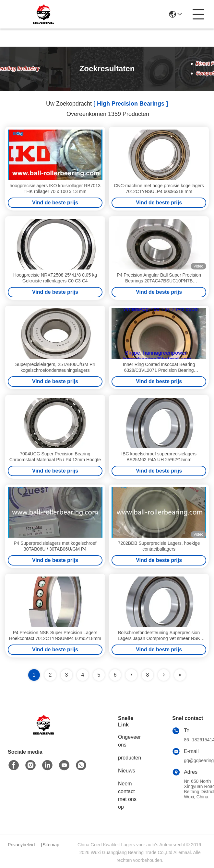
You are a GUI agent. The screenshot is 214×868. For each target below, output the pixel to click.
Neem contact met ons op (127, 795)
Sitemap (51, 845)
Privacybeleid (21, 845)
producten (130, 758)
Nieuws (126, 771)
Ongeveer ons (129, 741)
